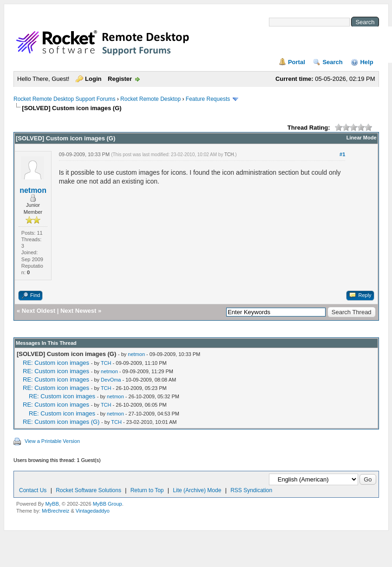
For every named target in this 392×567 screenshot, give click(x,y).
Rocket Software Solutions (88, 490)
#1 (342, 154)
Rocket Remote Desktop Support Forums (64, 99)
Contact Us (33, 490)
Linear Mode (362, 138)
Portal (297, 62)
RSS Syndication (251, 490)
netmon (33, 190)
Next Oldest (39, 311)
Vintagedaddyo (93, 511)
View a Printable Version (52, 441)
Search (332, 62)
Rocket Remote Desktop (150, 99)
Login (93, 79)
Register (120, 79)
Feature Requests (208, 99)
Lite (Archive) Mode (197, 490)
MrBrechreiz (56, 511)
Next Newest (78, 311)
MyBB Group (108, 504)
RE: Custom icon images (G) (61, 422)
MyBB (52, 504)
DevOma (111, 380)
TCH (229, 155)
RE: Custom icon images (56, 363)
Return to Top (147, 490)
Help (366, 62)
